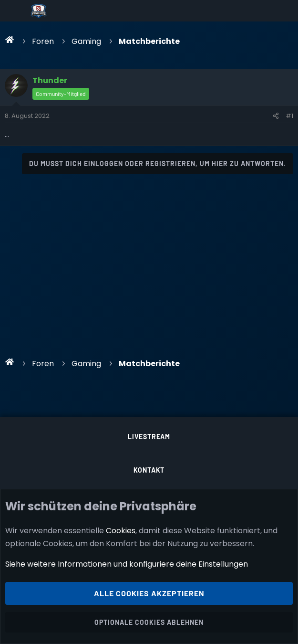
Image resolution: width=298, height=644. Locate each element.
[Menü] (15, 11)
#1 (289, 116)
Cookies (121, 530)
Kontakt (149, 470)
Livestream (149, 437)
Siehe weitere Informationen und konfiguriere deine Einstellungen (127, 564)
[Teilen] (276, 116)
